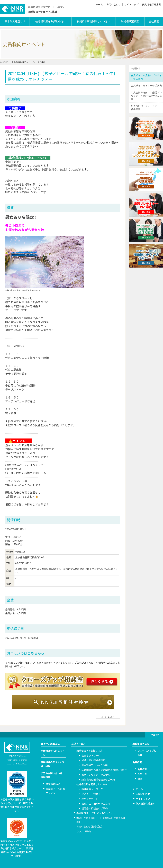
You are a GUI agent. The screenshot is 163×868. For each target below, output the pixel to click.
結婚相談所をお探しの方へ (51, 21)
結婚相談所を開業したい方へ (93, 21)
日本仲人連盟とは (15, 21)
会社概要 (154, 21)
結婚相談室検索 (130, 21)
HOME (5, 62)
